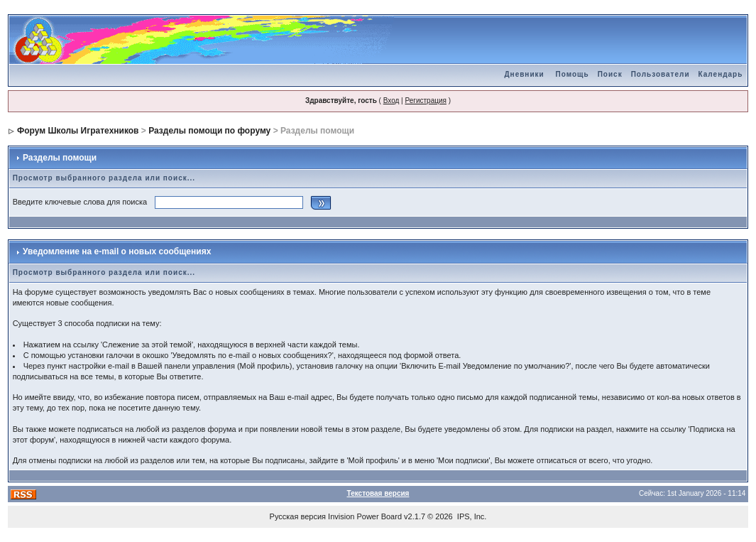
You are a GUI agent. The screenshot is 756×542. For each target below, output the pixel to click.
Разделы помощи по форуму (209, 131)
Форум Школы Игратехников (78, 131)
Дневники (525, 74)
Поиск (610, 74)
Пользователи (661, 74)
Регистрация (425, 101)
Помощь (573, 74)
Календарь (721, 74)
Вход (391, 101)
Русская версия (298, 516)
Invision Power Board (365, 516)
